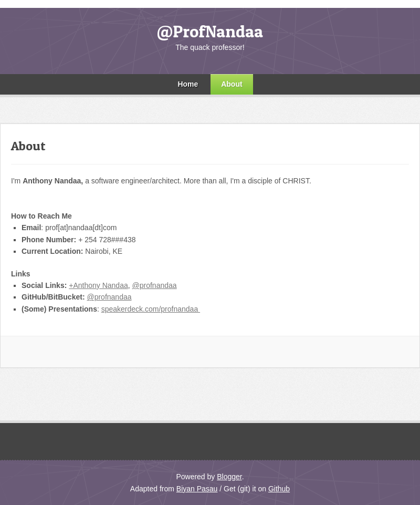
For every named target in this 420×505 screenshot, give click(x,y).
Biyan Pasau (197, 489)
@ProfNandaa (210, 31)
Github (279, 489)
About (232, 84)
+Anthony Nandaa (98, 285)
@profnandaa (155, 285)
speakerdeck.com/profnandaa (151, 309)
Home (188, 84)
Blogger (229, 477)
